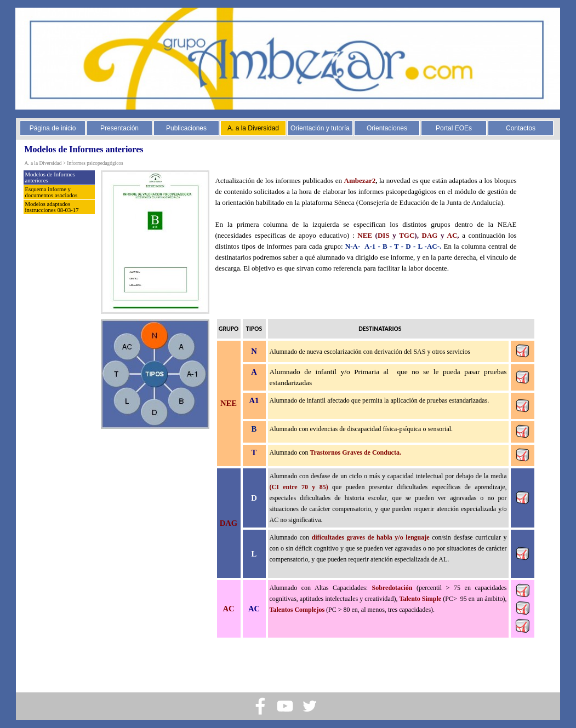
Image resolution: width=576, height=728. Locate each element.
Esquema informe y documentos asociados (52, 192)
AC (452, 235)
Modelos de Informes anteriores (50, 177)
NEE (365, 235)
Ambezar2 (360, 180)
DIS (384, 235)
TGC (407, 235)
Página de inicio (53, 128)
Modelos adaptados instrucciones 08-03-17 (52, 207)
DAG (430, 235)
